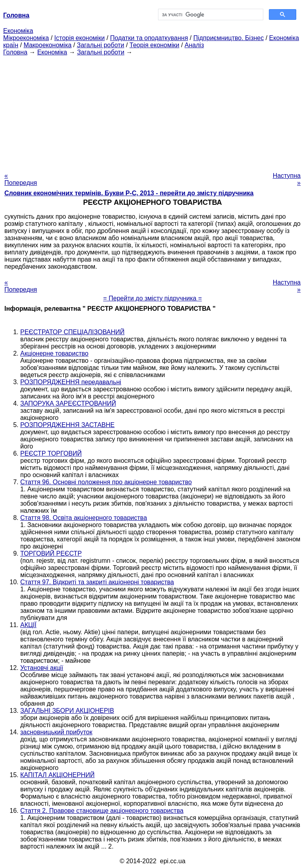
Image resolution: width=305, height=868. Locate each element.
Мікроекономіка (26, 38)
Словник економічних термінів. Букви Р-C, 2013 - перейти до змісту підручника (129, 193)
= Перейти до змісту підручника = (153, 298)
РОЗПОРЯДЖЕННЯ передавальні (71, 382)
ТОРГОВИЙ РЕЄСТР (51, 553)
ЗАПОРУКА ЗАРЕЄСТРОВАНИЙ (68, 403)
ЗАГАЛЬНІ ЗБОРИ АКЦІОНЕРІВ (67, 711)
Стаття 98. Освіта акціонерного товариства (84, 518)
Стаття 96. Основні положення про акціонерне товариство (106, 482)
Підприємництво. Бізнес (229, 38)
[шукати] (210, 15)
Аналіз (194, 45)
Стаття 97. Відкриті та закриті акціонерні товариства (97, 582)
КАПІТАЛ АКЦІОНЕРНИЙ (57, 775)
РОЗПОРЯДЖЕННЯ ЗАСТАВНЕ (67, 425)
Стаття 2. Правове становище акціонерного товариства (102, 811)
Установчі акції (42, 668)
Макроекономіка (47, 45)
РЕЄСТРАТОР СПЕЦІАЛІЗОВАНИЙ (72, 332)
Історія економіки (80, 38)
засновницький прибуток (56, 732)
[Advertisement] (152, 112)
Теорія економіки (154, 45)
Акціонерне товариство (54, 353)
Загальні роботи (100, 45)
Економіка (18, 31)
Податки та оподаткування (149, 38)
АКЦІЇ (28, 625)
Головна (15, 52)
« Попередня (21, 179)
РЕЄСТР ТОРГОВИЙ (51, 453)
